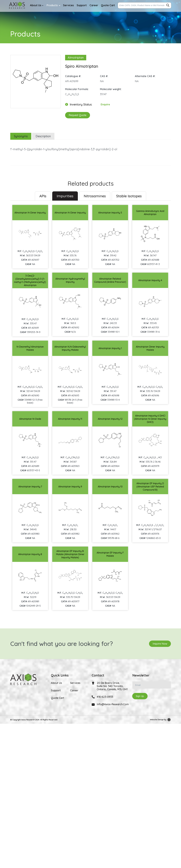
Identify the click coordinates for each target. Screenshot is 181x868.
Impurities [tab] (65, 196)
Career (74, 690)
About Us (56, 683)
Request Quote (78, 115)
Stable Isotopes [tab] (129, 196)
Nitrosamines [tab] (95, 196)
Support (56, 690)
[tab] (43, 196)
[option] (36, 80)
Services (75, 683)
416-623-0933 (105, 697)
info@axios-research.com (113, 704)
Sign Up (140, 696)
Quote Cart (58, 698)
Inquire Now (160, 644)
